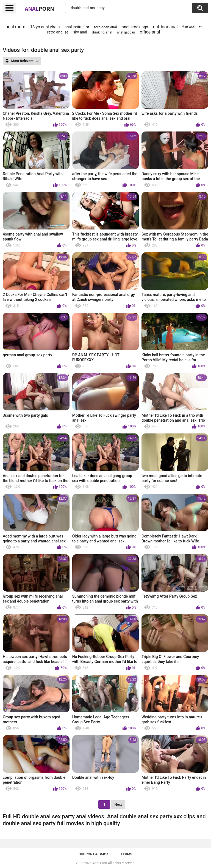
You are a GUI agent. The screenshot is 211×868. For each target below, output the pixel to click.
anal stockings (135, 27)
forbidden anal (105, 27)
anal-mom (15, 27)
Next (118, 804)
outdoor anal (165, 27)
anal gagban (126, 32)
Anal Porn (100, 863)
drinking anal (102, 32)
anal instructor (77, 27)
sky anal (80, 32)
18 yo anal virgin (45, 27)
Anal (39, 9)
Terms (127, 854)
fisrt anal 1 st (192, 27)
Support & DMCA (94, 854)
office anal (150, 32)
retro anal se (58, 32)
